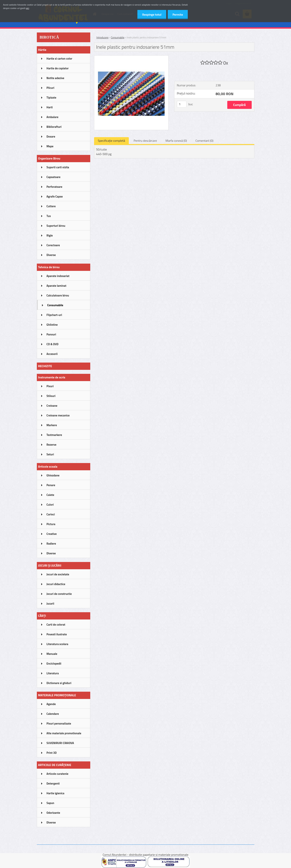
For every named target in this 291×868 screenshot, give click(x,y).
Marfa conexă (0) (176, 141)
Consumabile (118, 37)
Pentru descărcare (145, 141)
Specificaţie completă (112, 141)
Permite (178, 15)
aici (28, 8)
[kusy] (182, 104)
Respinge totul (152, 15)
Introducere (103, 37)
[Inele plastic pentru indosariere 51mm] (131, 57)
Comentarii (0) (204, 141)
